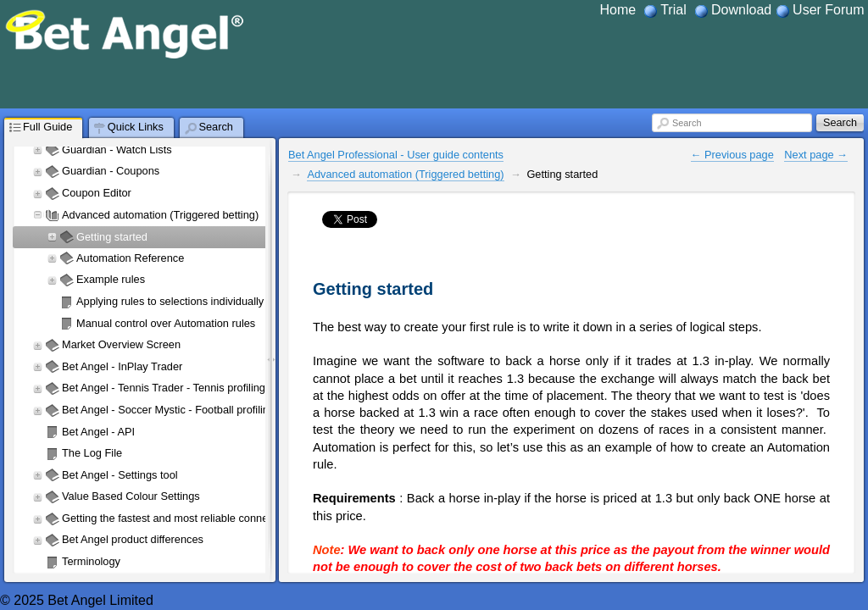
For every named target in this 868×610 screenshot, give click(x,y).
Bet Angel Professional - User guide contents (396, 155)
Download (741, 10)
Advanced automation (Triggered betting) (405, 174)
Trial (673, 10)
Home (618, 10)
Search (687, 123)
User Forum (828, 10)
